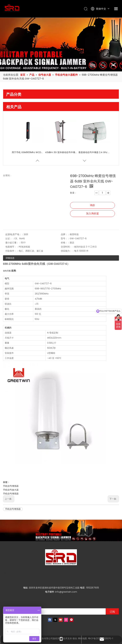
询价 (92, 205)
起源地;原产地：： (15, 234)
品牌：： (65, 234)
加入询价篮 (92, 213)
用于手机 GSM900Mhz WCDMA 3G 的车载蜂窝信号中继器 (28, 152)
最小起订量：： (13, 243)
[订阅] (112, 611)
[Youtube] (61, 620)
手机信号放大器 (11, 490)
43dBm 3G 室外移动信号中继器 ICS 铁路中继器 (61, 152)
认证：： (10, 238)
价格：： (65, 243)
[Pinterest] (71, 620)
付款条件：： (12, 251)
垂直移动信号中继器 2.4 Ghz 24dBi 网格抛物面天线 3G (94, 152)
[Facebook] (50, 620)
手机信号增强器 (11, 486)
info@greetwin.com (66, 592)
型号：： (65, 238)
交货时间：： (68, 247)
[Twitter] (55, 620)
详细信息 (10, 258)
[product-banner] (61, 530)
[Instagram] (66, 620)
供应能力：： (68, 251)
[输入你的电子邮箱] (54, 611)
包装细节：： (12, 247)
